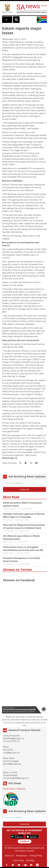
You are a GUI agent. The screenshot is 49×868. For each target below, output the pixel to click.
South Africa (9, 789)
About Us (9, 856)
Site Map (30, 860)
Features (21, 789)
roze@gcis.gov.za (11, 753)
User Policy (18, 860)
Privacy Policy (36, 856)
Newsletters (22, 856)
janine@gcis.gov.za (12, 764)
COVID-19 (25, 841)
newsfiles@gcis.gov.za (13, 738)
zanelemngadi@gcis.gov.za (16, 778)
